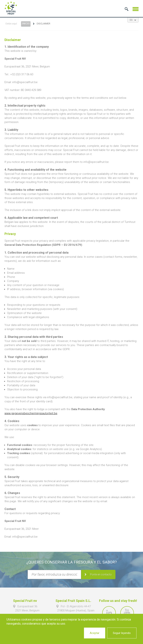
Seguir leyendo (122, 633)
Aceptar (95, 633)
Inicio (26, 24)
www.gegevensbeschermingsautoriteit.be (31, 413)
